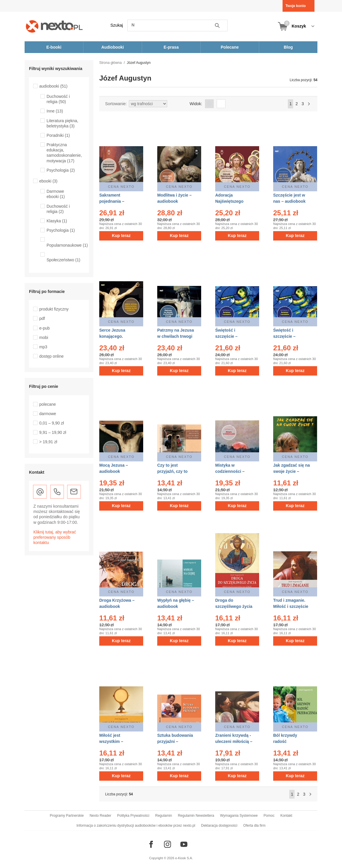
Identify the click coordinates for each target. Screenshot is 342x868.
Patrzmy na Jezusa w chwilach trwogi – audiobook (176, 336)
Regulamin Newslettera (196, 816)
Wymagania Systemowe (239, 816)
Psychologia (61, 170)
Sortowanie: (116, 104)
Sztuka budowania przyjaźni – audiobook (175, 741)
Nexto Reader (100, 816)
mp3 (43, 347)
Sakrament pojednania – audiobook (112, 201)
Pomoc (269, 816)
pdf (42, 318)
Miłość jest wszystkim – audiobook (111, 741)
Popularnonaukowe (67, 245)
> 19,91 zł (48, 442)
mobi (44, 337)
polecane (48, 404)
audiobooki (53, 86)
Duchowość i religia (58, 99)
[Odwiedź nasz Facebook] (151, 844)
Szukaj (117, 25)
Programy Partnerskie (67, 816)
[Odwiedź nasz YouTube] (184, 844)
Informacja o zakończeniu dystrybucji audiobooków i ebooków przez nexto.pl (136, 826)
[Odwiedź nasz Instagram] (167, 844)
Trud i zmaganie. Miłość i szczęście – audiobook (291, 606)
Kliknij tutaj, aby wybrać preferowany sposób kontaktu (55, 537)
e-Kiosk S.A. (184, 858)
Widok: (196, 104)
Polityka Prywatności (133, 816)
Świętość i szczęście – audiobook (226, 336)
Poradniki (58, 135)
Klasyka (57, 221)
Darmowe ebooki (56, 194)
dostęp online (51, 356)
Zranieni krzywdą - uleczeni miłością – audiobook (234, 741)
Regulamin (164, 816)
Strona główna (111, 63)
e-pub (45, 328)
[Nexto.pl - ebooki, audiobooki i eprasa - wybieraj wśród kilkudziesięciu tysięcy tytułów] (54, 26)
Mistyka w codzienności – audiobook (230, 471)
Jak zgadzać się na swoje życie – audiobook (291, 471)
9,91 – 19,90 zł (53, 432)
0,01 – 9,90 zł (52, 423)
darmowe (48, 414)
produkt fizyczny (54, 309)
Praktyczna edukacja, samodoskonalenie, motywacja (64, 153)
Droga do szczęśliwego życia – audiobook (234, 606)
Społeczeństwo (63, 260)
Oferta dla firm (254, 826)
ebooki (48, 181)
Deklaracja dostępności (219, 826)
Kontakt (286, 816)
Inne (55, 111)
